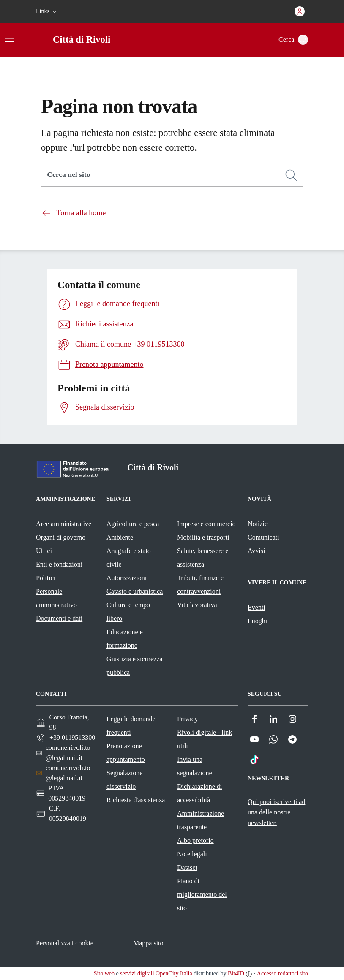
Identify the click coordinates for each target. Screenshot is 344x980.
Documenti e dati (59, 618)
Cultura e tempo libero (128, 612)
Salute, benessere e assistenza (203, 558)
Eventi (257, 607)
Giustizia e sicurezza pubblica (134, 666)
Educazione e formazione (125, 639)
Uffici (44, 551)
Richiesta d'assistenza (136, 800)
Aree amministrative (64, 524)
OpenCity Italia (174, 973)
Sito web (104, 973)
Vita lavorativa (197, 605)
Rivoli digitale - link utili (205, 739)
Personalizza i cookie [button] (65, 943)
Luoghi (257, 621)
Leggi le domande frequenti (131, 726)
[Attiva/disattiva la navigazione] (9, 39)
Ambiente (120, 537)
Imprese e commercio (206, 524)
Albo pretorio (195, 840)
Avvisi (256, 551)
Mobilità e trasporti (203, 537)
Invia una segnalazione (195, 766)
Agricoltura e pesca (133, 524)
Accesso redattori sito (283, 973)
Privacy (187, 719)
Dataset (187, 867)
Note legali (192, 854)
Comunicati (263, 537)
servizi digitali (137, 973)
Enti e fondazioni (59, 564)
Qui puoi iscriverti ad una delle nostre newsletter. (276, 812)
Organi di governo (61, 537)
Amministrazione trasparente (201, 820)
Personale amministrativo (56, 598)
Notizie (258, 524)
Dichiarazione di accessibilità (199, 793)
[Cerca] (291, 175)
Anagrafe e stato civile (129, 558)
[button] (47, 11)
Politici (46, 578)
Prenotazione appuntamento (126, 753)
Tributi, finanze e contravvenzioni (200, 585)
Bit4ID (236, 973)
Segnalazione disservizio (124, 780)
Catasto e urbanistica (135, 591)
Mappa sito (148, 943)
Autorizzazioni (127, 578)
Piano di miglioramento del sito (202, 894)
